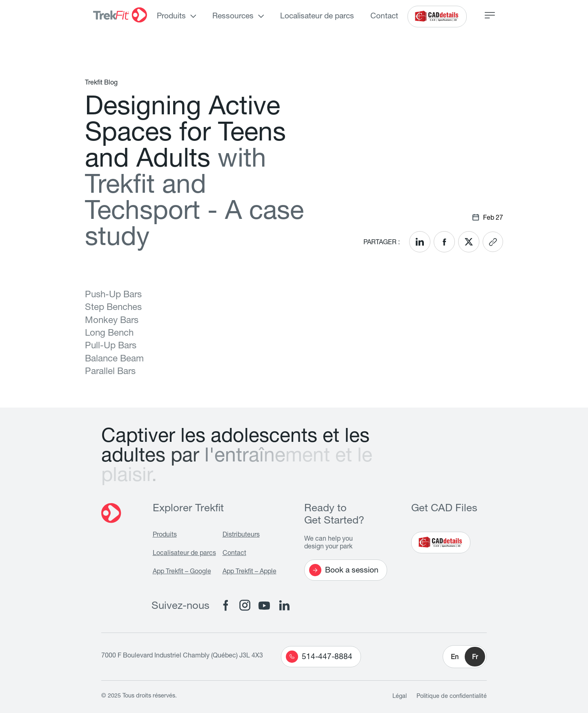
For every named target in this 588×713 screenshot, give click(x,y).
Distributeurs (241, 535)
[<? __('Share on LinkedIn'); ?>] (420, 242)
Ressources (233, 17)
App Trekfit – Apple (249, 572)
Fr (475, 658)
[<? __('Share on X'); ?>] (469, 242)
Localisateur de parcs (317, 17)
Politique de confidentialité (452, 697)
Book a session (344, 570)
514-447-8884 (319, 657)
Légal (400, 697)
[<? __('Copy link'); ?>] (493, 242)
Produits (171, 17)
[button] (465, 657)
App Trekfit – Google (182, 572)
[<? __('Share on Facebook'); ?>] (444, 242)
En (455, 658)
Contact (384, 17)
